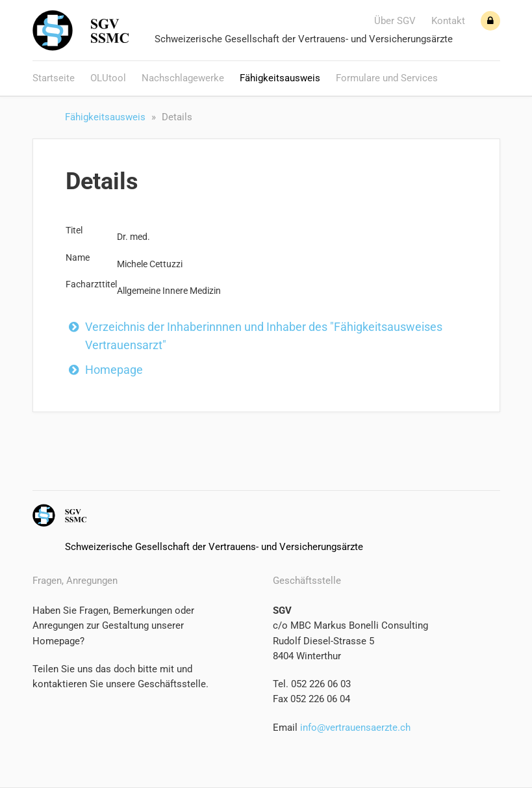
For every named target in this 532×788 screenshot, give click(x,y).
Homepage (114, 370)
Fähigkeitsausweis (280, 78)
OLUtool (108, 78)
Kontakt (448, 21)
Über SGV (395, 21)
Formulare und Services (387, 78)
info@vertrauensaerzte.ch (354, 728)
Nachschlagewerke (183, 78)
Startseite (54, 78)
